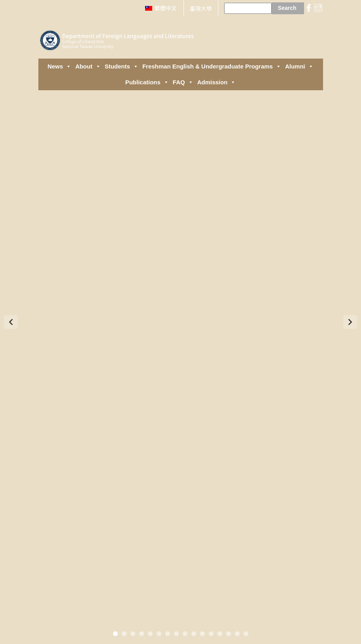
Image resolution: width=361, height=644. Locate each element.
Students (122, 66)
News (59, 66)
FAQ (183, 82)
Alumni (299, 66)
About (88, 66)
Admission (217, 82)
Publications (147, 82)
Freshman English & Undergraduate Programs (212, 66)
